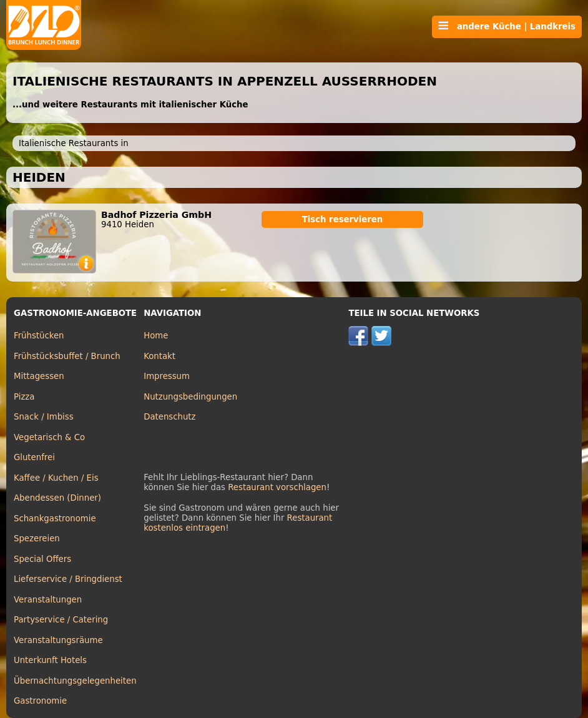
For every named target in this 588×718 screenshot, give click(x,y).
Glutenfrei (34, 457)
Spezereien (37, 538)
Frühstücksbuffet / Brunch (67, 356)
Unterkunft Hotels (50, 660)
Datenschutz (169, 417)
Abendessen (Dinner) (57, 498)
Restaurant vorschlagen (277, 487)
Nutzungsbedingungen (190, 397)
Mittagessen (39, 376)
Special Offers (42, 559)
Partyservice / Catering (61, 620)
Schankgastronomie (55, 519)
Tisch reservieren (343, 219)
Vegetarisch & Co (49, 437)
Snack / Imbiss (44, 417)
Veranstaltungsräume (58, 640)
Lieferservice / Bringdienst (68, 579)
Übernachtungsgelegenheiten (75, 681)
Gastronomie (40, 701)
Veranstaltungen (48, 600)
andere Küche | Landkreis (507, 26)
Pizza (24, 397)
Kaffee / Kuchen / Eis (56, 478)
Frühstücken (39, 336)
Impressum (167, 376)
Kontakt (159, 356)
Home (156, 336)
